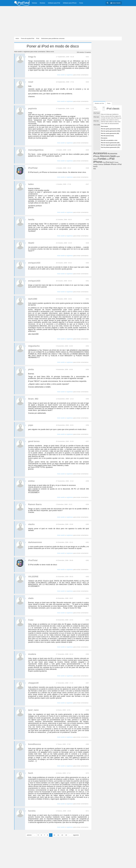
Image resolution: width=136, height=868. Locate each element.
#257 (87, 441)
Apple (113, 156)
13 (66, 835)
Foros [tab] (109, 103)
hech (31, 773)
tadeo (31, 184)
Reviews (42, 3)
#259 (87, 504)
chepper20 (33, 683)
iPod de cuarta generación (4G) (110, 133)
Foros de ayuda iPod (28, 38)
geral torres (34, 441)
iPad (112, 159)
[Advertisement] (57, 21)
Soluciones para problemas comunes (53, 38)
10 (54, 835)
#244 (87, 108)
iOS (108, 159)
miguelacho (34, 346)
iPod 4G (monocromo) (107, 136)
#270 (87, 773)
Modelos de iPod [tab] (99, 103)
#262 (87, 560)
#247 (87, 184)
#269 (87, 744)
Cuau (31, 620)
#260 (87, 524)
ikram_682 (33, 399)
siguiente (76, 835)
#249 (87, 243)
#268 (87, 710)
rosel (31, 82)
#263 (87, 577)
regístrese (27, 52)
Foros (81, 3)
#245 (87, 150)
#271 (87, 811)
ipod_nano (33, 710)
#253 (87, 346)
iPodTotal (33, 168)
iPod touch (110, 162)
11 (58, 835)
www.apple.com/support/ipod (39, 407)
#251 (87, 281)
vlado (31, 598)
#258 (87, 481)
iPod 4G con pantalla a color (109, 140)
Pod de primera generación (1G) (110, 147)
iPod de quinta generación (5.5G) (110, 129)
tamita (31, 219)
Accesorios (100, 153)
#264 (87, 598)
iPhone (98, 162)
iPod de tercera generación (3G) (110, 143)
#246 (87, 168)
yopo (31, 425)
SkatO (31, 243)
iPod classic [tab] (96, 108)
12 (62, 835)
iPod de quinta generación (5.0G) (110, 131)
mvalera (32, 654)
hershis (32, 811)
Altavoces (105, 156)
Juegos (96, 164)
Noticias (34, 3)
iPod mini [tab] (96, 121)
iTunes (116, 162)
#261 (87, 542)
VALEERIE (33, 577)
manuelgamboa (36, 150)
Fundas (102, 159)
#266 (87, 654)
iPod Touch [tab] (97, 113)
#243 (87, 82)
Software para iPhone (70, 3)
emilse (31, 481)
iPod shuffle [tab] (97, 125)
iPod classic (104, 126)
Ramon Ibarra (35, 504)
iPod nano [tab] (96, 117)
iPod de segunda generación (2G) (111, 145)
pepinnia (32, 108)
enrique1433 (34, 263)
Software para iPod (54, 3)
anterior (29, 835)
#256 (87, 425)
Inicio (17, 38)
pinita (31, 369)
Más (95, 169)
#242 (87, 57)
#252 (87, 299)
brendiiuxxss (35, 744)
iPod (38, 38)
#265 (87, 620)
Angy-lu (32, 57)
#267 (87, 683)
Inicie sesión (18, 52)
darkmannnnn (35, 542)
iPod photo (104, 138)
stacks (31, 524)
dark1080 (33, 299)
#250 (87, 263)
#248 (87, 219)
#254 (87, 369)
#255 (87, 399)
